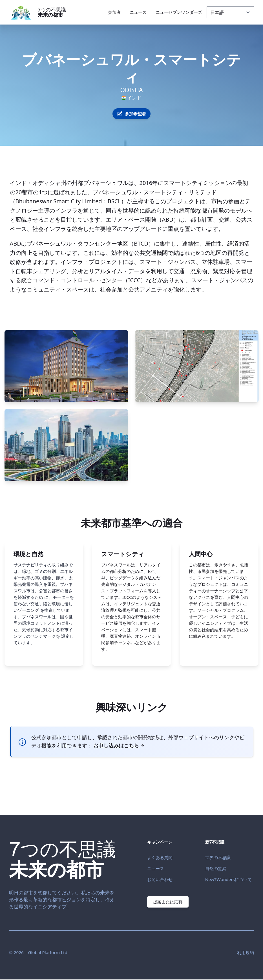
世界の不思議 (218, 857)
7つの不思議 (52, 12)
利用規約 (246, 953)
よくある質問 (160, 857)
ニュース (156, 868)
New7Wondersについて (228, 879)
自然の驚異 (216, 868)
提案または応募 (168, 902)
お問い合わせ (160, 879)
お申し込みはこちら (119, 745)
